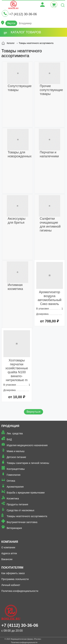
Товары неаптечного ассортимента (27, 516)
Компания (10, 542)
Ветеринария (14, 528)
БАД (9, 439)
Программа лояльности (15, 579)
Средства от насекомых (21, 510)
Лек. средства (15, 433)
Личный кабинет (11, 585)
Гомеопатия (14, 475)
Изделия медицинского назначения (27, 445)
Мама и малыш (16, 451)
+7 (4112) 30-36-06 (23, 14)
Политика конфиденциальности (20, 591)
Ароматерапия (15, 487)
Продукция (10, 426)
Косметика (13, 498)
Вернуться (34, 412)
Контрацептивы (16, 469)
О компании (8, 547)
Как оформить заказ (13, 573)
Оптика (11, 481)
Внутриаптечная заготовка (22, 522)
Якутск (11, 23)
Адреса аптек (9, 553)
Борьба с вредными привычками (26, 493)
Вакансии (7, 559)
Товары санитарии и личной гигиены (28, 463)
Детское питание (17, 457)
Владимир (25, 23)
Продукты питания (18, 504)
